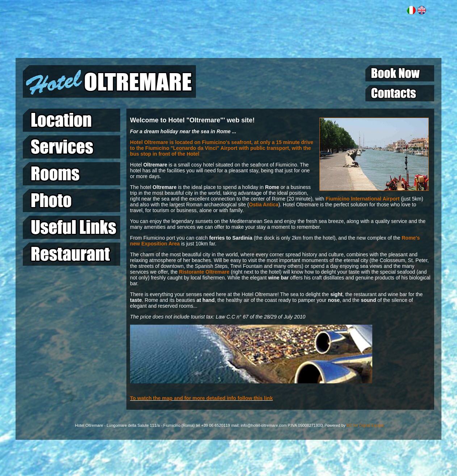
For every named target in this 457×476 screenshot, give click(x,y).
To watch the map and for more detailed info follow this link (201, 398)
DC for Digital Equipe (365, 425)
